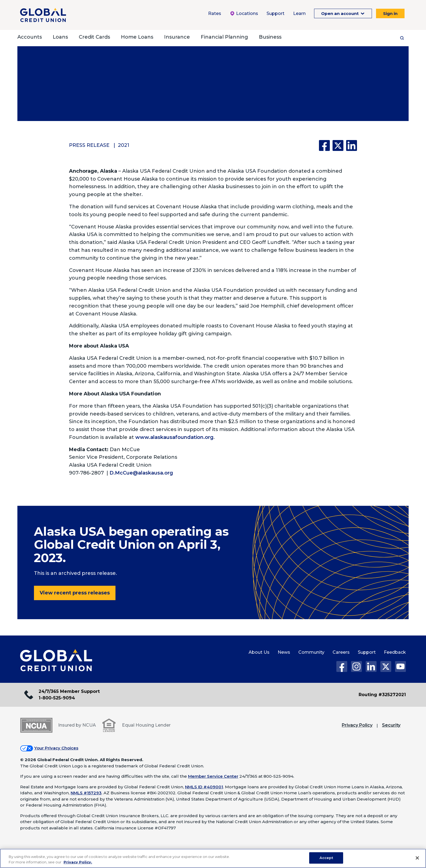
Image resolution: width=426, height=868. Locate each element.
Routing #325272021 (382, 695)
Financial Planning (224, 37)
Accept (326, 858)
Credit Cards (94, 37)
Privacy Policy (357, 725)
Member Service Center (213, 776)
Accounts (30, 37)
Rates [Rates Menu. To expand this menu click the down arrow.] (215, 13)
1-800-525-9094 (57, 698)
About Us (259, 652)
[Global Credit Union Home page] (56, 661)
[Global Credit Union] (43, 15)
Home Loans (137, 37)
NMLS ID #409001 (204, 787)
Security (391, 725)
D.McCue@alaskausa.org (141, 473)
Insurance (177, 37)
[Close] (417, 858)
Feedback (395, 652)
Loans (60, 37)
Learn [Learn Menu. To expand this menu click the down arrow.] (299, 13)
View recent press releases (75, 593)
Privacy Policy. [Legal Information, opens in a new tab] (78, 862)
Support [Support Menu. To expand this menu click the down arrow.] (275, 13)
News (284, 652)
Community (311, 652)
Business (270, 37)
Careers (341, 652)
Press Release (89, 145)
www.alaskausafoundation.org (174, 437)
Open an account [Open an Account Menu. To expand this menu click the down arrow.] (340, 13)
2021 (124, 145)
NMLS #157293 (86, 793)
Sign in (390, 13)
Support (367, 652)
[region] (213, 858)
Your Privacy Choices (56, 748)
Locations (244, 13)
